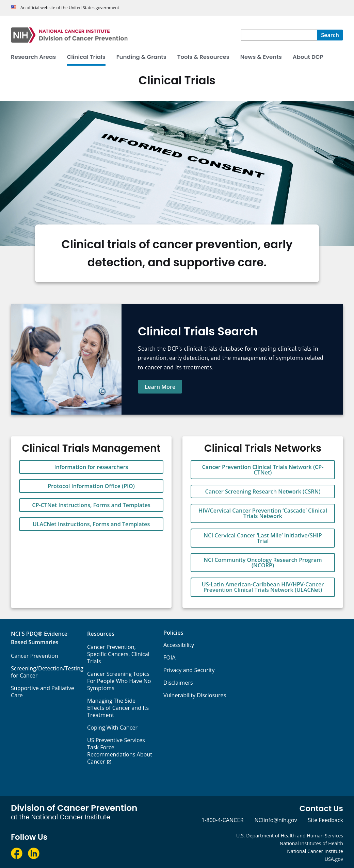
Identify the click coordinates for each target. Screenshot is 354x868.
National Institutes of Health (311, 843)
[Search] (330, 35)
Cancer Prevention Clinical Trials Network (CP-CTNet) (263, 470)
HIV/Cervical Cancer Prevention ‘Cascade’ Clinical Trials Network (263, 513)
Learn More (160, 387)
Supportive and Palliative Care (43, 692)
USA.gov (334, 859)
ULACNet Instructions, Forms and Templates (91, 524)
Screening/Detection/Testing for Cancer (47, 672)
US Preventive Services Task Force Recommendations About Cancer (120, 751)
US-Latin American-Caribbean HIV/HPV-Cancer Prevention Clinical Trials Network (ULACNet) (263, 587)
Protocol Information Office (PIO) (91, 486)
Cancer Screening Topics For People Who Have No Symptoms (119, 681)
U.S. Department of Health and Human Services (290, 836)
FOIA (170, 657)
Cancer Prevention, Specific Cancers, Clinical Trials (118, 654)
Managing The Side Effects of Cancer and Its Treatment (118, 708)
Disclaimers (178, 683)
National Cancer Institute (315, 851)
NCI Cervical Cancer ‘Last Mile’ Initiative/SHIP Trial (263, 538)
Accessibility (179, 645)
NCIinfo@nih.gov (276, 820)
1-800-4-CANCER (222, 820)
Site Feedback (326, 820)
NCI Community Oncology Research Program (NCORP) (263, 563)
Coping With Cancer (112, 728)
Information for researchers (91, 467)
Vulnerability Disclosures (195, 695)
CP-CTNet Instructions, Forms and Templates (91, 505)
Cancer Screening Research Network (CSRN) (263, 491)
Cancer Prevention (35, 656)
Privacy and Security (189, 670)
